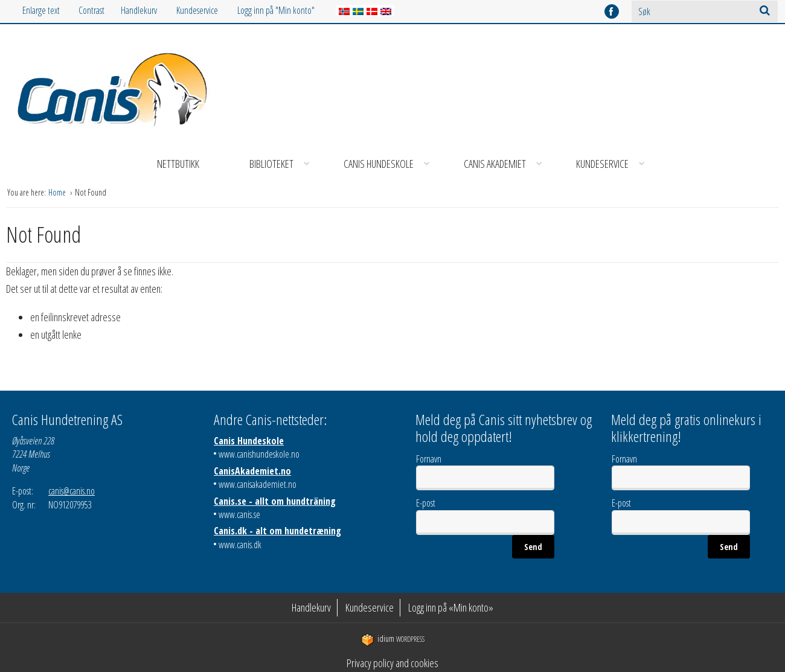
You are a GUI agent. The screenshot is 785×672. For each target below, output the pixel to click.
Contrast (91, 10)
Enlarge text (41, 10)
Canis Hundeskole (391, 164)
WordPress (393, 639)
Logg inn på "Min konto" (276, 10)
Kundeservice (197, 10)
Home (58, 192)
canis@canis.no (72, 491)
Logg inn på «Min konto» (451, 607)
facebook (612, 11)
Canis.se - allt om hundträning (275, 501)
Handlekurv (139, 10)
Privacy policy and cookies (392, 663)
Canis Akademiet (507, 164)
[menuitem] (149, 11)
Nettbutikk (178, 164)
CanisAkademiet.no (252, 471)
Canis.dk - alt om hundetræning (277, 531)
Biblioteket (284, 164)
